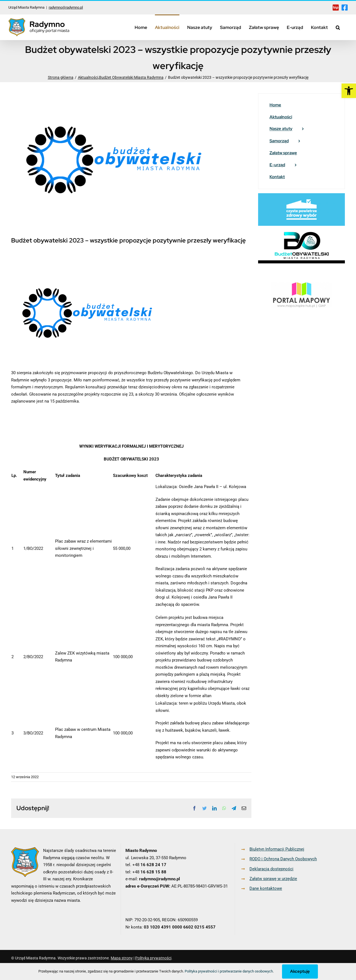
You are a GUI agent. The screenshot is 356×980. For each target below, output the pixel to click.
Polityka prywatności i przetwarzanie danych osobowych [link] (229, 971)
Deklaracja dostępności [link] (271, 869)
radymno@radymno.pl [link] (66, 7)
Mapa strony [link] (122, 958)
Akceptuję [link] (300, 971)
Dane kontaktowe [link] (266, 888)
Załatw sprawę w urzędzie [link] (273, 879)
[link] (349, 91)
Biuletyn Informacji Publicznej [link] (277, 849)
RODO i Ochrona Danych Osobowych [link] (283, 859)
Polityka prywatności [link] (153, 958)
